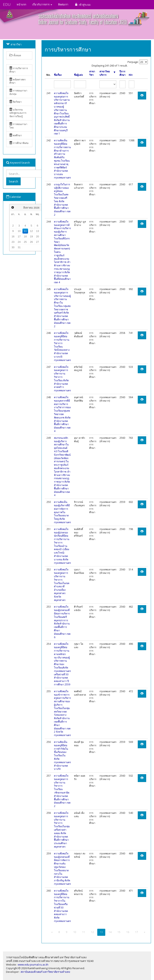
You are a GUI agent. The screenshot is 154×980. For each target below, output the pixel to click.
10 (19, 231)
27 (37, 242)
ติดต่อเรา (63, 4)
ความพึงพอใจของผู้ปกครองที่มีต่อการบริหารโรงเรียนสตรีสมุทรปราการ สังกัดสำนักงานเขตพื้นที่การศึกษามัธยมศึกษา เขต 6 (62, 622)
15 (119, 932)
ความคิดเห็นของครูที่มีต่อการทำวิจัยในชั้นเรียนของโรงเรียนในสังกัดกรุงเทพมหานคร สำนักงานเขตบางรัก (62, 755)
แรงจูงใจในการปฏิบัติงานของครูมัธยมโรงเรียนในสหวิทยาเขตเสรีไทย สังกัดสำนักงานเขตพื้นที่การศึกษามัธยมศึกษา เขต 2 (62, 200)
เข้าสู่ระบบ (82, 5)
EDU (7, 4)
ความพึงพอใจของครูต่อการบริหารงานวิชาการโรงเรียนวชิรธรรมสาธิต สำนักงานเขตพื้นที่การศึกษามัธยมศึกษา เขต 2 (62, 791)
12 (31, 231)
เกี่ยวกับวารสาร (42, 4)
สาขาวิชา (92, 73)
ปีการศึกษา (123, 73)
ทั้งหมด (15, 55)
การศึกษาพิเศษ (19, 143)
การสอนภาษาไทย (18, 126)
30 (13, 247)
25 (25, 242)
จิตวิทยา (16, 102)
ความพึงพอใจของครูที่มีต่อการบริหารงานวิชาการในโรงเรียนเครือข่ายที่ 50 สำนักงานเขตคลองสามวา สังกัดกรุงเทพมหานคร (62, 906)
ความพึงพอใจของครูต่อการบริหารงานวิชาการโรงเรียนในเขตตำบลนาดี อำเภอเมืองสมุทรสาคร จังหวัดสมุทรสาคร (62, 585)
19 (31, 236)
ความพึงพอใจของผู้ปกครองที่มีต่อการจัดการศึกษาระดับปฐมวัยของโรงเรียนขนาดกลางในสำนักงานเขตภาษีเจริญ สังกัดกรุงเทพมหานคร (62, 869)
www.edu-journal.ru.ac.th (33, 965)
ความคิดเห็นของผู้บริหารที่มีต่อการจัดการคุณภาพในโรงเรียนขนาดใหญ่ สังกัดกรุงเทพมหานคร (62, 512)
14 (110, 932)
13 (37, 231)
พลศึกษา (16, 135)
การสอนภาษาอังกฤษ (18, 92)
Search (13, 181)
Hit (131, 75)
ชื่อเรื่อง (58, 75)
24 (19, 242)
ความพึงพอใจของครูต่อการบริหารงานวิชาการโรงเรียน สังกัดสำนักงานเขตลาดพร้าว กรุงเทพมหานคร (62, 379)
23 (13, 242)
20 (37, 236)
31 (19, 247)
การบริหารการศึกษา (19, 70)
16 (13, 236)
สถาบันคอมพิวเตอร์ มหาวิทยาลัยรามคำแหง (45, 972)
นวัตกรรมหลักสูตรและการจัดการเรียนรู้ (18, 113)
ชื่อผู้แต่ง (78, 75)
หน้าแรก (21, 4)
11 (25, 231)
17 (19, 236)
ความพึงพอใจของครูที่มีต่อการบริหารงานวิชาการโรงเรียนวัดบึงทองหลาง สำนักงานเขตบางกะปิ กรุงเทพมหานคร (62, 346)
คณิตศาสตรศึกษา (17, 81)
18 (25, 236)
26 (31, 242)
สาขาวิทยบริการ (107, 73)
